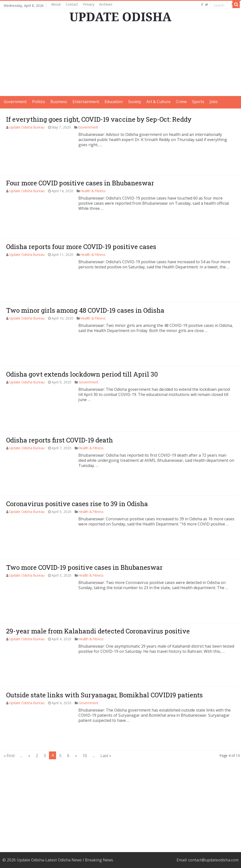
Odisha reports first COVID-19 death (60, 440)
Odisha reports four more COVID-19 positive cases (81, 247)
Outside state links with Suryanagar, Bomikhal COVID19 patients (104, 695)
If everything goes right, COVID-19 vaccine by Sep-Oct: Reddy (99, 119)
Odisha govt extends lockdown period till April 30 (82, 374)
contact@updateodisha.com (213, 860)
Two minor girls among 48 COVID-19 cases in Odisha (85, 310)
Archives (106, 4)
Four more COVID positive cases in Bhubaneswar (80, 183)
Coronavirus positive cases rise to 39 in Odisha (77, 504)
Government (15, 102)
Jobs (214, 102)
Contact (72, 4)
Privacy (89, 4)
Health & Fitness (93, 191)
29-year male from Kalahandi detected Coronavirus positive (98, 631)
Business (59, 102)
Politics (39, 102)
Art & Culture (158, 102)
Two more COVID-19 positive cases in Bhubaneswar (84, 567)
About (56, 4)
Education (114, 102)
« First (9, 756)
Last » (106, 756)
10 (85, 756)
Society (135, 102)
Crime (181, 102)
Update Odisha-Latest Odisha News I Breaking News (65, 860)
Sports (198, 102)
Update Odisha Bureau (27, 127)
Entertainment (86, 102)
